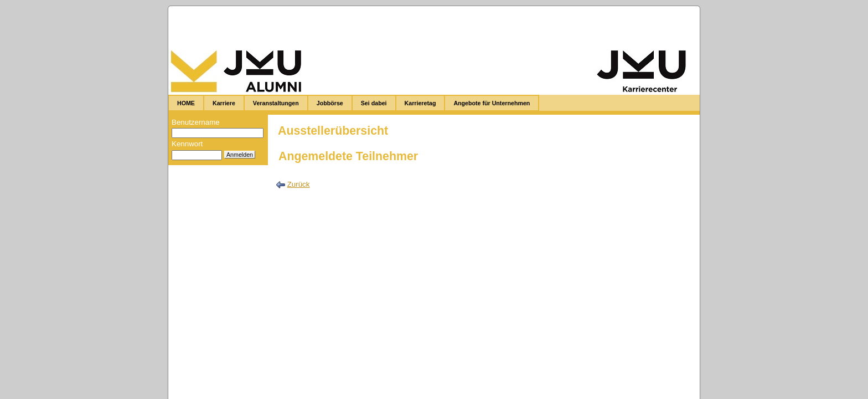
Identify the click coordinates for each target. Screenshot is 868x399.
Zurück (299, 184)
